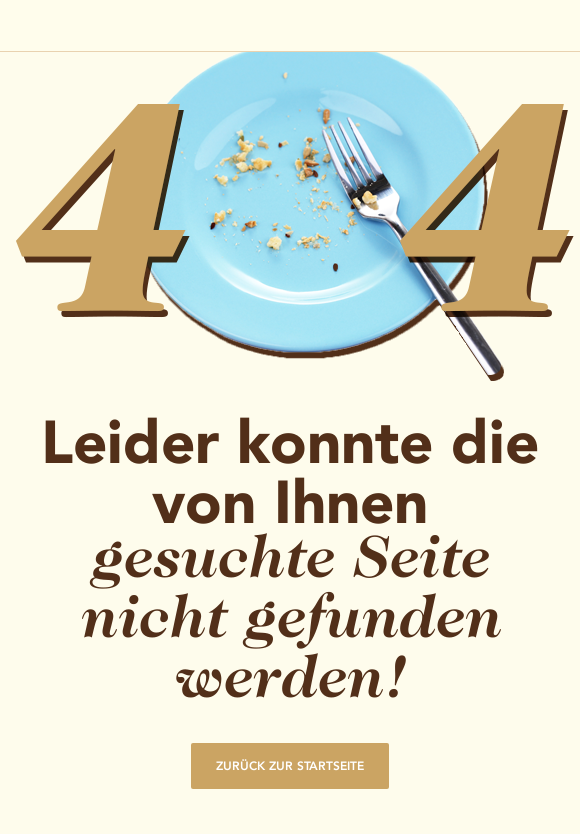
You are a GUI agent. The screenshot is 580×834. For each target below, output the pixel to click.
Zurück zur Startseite (290, 766)
